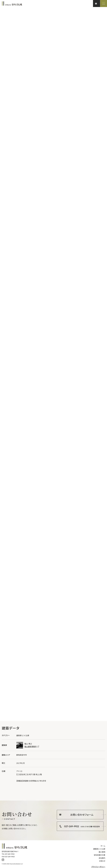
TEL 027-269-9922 (8, 854)
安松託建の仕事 (100, 855)
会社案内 (102, 858)
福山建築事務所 (32, 746)
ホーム (103, 846)
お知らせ (102, 861)
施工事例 (102, 852)
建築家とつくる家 (99, 849)
